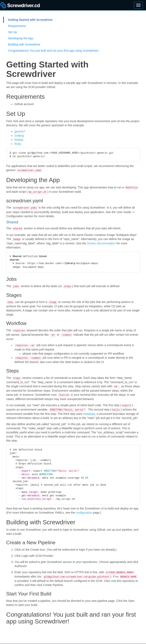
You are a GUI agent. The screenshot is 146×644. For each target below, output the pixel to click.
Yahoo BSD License (58, 642)
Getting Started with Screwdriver (30, 20)
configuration (84, 509)
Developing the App (21, 38)
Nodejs (19, 140)
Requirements (17, 26)
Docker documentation (101, 242)
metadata (89, 410)
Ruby (18, 144)
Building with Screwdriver (24, 44)
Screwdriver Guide (20, 6)
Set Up (12, 32)
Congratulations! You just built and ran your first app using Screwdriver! (53, 51)
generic (19, 131)
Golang (19, 136)
